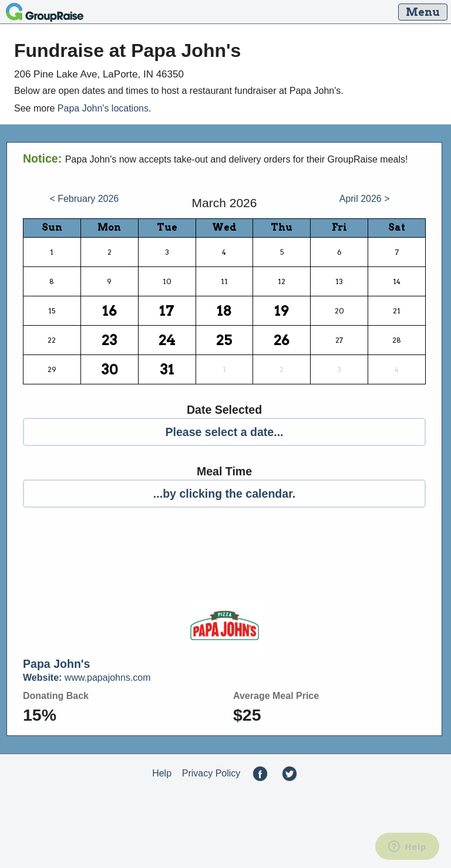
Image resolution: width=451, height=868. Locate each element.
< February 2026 (84, 199)
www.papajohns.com (87, 678)
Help (162, 773)
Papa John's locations (103, 108)
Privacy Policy (211, 773)
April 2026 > (365, 199)
